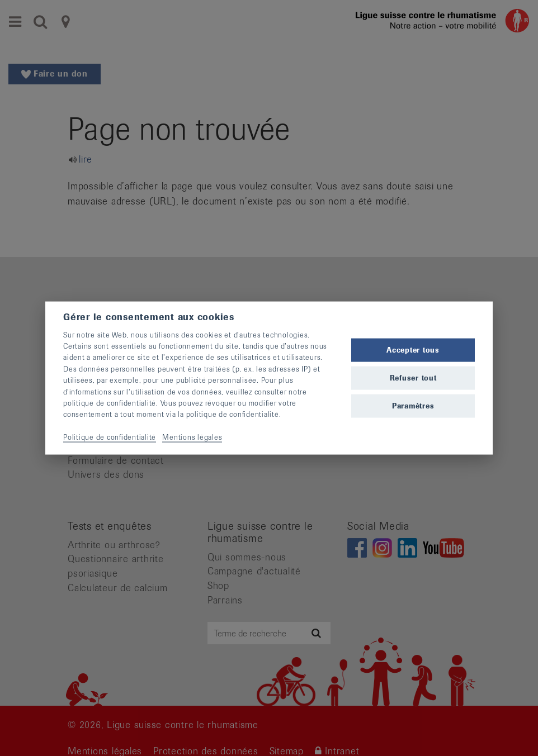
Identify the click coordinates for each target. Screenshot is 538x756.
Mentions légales (192, 437)
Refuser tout (413, 378)
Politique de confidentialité (110, 437)
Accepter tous (413, 350)
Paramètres (413, 406)
